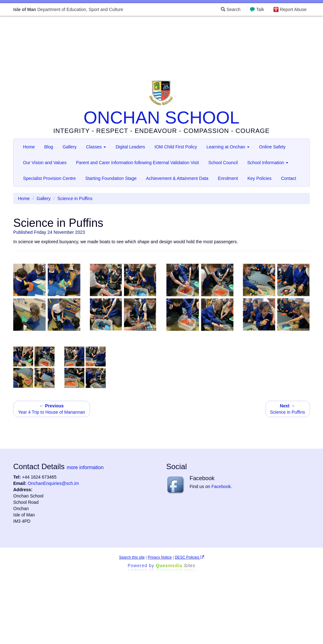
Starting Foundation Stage (111, 178)
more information (85, 467)
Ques (176, 566)
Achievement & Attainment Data (177, 178)
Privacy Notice (160, 557)
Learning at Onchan (228, 147)
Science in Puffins (288, 409)
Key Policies (259, 178)
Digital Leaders (130, 147)
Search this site (132, 557)
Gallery (69, 147)
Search (231, 9)
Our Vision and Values (45, 163)
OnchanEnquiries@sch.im (53, 483)
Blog (49, 147)
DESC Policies (189, 557)
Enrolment (228, 178)
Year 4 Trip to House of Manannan (52, 409)
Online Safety (272, 147)
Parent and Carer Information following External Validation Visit (137, 163)
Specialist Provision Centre (49, 178)
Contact (289, 178)
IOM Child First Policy (176, 147)
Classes (96, 147)
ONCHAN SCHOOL (162, 117)
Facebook (221, 486)
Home (29, 147)
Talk (260, 9)
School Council (223, 163)
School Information (268, 163)
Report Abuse (293, 9)
